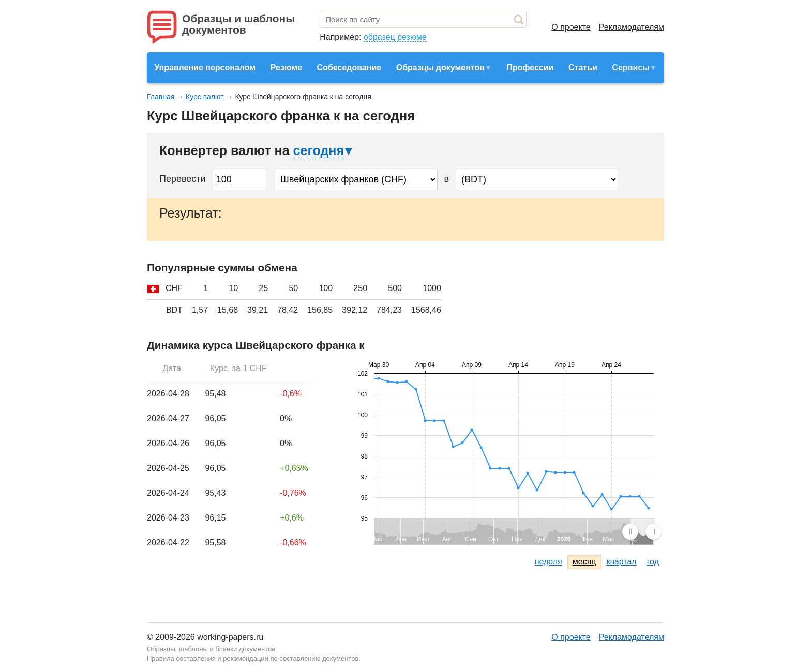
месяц (584, 562)
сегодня (319, 150)
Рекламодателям (632, 27)
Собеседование (349, 67)
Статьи (583, 67)
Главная (161, 97)
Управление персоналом (205, 67)
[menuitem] (642, 531)
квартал (621, 562)
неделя (549, 562)
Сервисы (630, 67)
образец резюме (395, 37)
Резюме (286, 67)
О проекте (571, 27)
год (653, 562)
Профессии (530, 67)
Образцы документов (440, 67)
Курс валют (205, 97)
